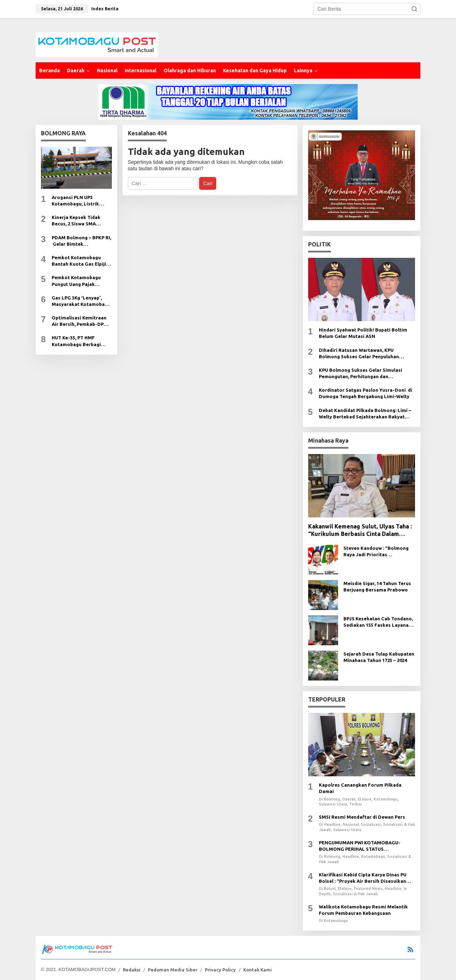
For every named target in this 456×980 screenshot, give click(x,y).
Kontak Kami (258, 970)
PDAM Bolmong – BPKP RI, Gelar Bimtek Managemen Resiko (81, 241)
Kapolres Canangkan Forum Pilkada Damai (360, 788)
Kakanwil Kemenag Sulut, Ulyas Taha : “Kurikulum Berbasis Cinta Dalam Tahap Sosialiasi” (360, 530)
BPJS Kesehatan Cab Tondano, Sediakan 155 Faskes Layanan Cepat (378, 622)
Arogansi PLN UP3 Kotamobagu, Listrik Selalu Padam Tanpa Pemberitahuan (75, 201)
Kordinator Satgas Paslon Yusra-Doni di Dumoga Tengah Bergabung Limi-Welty (366, 393)
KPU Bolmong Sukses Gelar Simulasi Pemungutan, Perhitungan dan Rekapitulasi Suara (361, 374)
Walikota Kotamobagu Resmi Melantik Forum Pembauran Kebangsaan (363, 910)
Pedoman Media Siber (173, 970)
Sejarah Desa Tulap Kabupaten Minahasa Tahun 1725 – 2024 (379, 657)
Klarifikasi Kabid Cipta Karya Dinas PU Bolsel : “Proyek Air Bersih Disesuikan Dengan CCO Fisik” (363, 878)
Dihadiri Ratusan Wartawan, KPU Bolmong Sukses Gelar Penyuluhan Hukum (359, 354)
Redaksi (132, 970)
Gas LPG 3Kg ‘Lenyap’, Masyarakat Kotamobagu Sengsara (81, 301)
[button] (414, 9)
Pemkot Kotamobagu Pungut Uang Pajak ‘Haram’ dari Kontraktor (80, 281)
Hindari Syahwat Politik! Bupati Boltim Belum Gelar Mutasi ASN (363, 333)
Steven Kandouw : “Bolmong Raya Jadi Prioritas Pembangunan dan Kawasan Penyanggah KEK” (376, 552)
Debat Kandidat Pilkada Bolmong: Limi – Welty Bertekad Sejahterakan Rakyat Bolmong (365, 414)
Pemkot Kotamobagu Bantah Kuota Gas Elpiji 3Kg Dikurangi (79, 261)
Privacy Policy (220, 970)
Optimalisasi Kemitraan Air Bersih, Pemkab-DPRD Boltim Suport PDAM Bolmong (81, 321)
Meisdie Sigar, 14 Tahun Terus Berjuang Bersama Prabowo (377, 587)
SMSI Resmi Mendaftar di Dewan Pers (362, 817)
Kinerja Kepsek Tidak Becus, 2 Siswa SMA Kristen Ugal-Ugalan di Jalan (78, 221)
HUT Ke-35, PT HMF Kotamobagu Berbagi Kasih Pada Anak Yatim (78, 341)
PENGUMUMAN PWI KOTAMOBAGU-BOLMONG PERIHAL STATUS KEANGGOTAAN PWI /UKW (360, 846)
